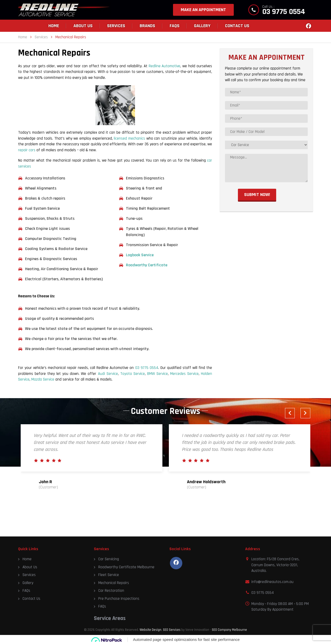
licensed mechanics (129, 138)
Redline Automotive (165, 66)
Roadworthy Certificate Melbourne (126, 567)
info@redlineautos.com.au (272, 582)
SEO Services (172, 630)
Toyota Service (133, 374)
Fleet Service (109, 575)
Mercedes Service (184, 374)
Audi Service (108, 374)
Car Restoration (111, 591)
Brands (147, 26)
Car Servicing (109, 559)
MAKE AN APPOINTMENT (203, 10)
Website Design (151, 630)
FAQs (175, 26)
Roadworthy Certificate (147, 265)
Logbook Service (140, 255)
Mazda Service (43, 379)
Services (116, 26)
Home (54, 26)
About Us (83, 26)
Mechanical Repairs (114, 583)
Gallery (202, 26)
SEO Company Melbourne (229, 630)
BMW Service (157, 374)
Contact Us (237, 26)
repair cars (27, 150)
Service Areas (110, 618)
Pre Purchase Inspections (119, 599)
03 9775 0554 (284, 12)
